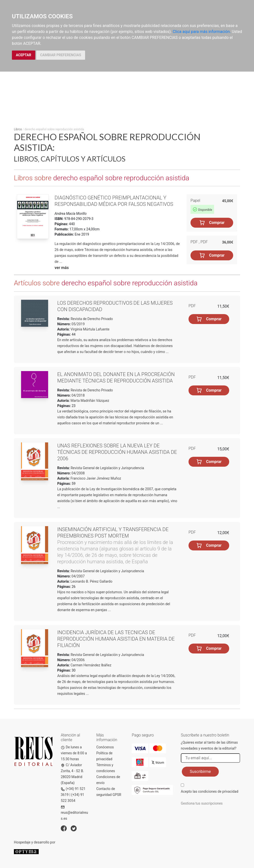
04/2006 (78, 660)
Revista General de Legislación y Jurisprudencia (107, 468)
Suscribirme (200, 772)
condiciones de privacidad (218, 791)
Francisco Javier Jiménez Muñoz (96, 478)
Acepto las (210, 791)
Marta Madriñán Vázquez (90, 401)
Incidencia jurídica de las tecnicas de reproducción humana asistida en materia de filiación (116, 639)
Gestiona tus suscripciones (202, 803)
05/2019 (78, 324)
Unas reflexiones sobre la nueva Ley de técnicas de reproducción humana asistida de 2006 (117, 452)
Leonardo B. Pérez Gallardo (91, 581)
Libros (18, 129)
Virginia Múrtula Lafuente (90, 329)
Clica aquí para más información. (202, 32)
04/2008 (78, 473)
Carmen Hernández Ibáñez (91, 665)
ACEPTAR (24, 55)
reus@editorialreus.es (74, 813)
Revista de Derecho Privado (91, 319)
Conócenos (105, 747)
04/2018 (78, 395)
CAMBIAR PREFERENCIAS (61, 55)
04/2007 (78, 576)
